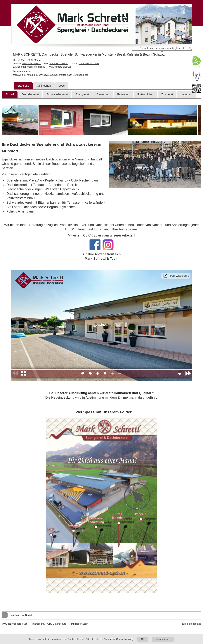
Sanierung (103, 94)
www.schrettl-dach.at (60, 67)
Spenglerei (82, 94)
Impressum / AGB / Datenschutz (49, 624)
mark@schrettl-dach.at (33, 67)
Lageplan (186, 94)
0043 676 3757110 (89, 63)
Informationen (163, 639)
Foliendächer (145, 94)
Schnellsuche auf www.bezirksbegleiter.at (162, 48)
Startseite (23, 86)
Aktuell (10, 94)
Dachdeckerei (30, 94)
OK (143, 639)
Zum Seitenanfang (191, 624)
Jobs (62, 86)
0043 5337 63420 (59, 63)
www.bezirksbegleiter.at (14, 624)
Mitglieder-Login (80, 624)
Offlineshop (44, 86)
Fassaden (123, 94)
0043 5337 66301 (31, 63)
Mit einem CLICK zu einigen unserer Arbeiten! (101, 235)
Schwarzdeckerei (57, 94)
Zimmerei (167, 94)
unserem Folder (117, 412)
